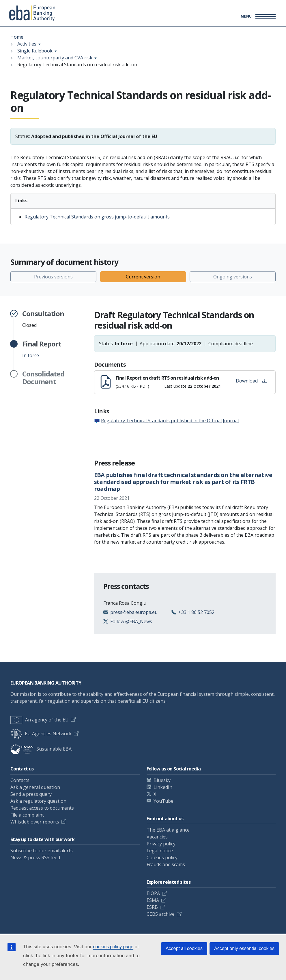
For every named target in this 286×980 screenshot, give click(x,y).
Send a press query (31, 794)
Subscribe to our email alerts (42, 851)
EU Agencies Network (41, 734)
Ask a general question (35, 787)
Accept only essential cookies (244, 948)
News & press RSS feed (35, 857)
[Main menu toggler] (257, 16)
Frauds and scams (166, 864)
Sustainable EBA (41, 749)
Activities (27, 44)
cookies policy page (113, 947)
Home (17, 37)
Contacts (20, 780)
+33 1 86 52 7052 (196, 612)
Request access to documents (42, 808)
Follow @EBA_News (131, 621)
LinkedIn (163, 787)
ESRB (152, 907)
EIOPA (153, 893)
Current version (143, 277)
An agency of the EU (40, 720)
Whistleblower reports (35, 822)
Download (251, 381)
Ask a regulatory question (38, 801)
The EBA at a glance (168, 830)
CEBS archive (161, 914)
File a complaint (27, 815)
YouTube (163, 801)
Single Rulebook (35, 51)
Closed (43, 319)
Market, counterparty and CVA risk (55, 58)
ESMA (153, 900)
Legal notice (160, 851)
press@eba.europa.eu (134, 612)
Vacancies (157, 837)
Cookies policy (162, 857)
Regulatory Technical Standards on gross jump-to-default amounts (97, 217)
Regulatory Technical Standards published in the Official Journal (170, 421)
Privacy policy (161, 844)
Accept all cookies (184, 948)
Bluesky (162, 780)
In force (42, 349)
